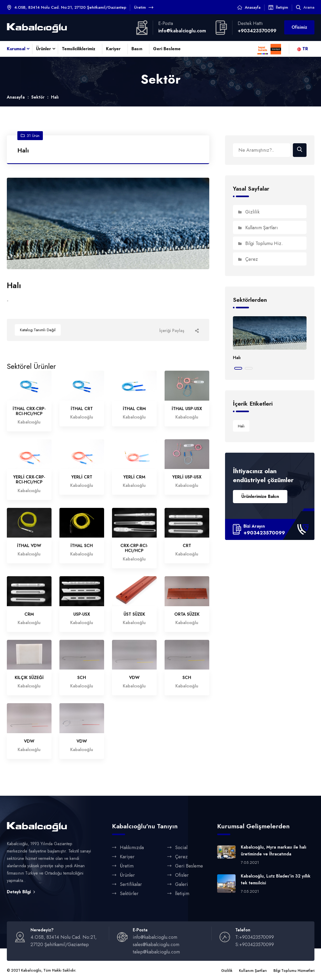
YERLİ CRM (134, 478)
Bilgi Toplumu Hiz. (261, 244)
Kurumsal (16, 49)
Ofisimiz (299, 27)
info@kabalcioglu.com (182, 31)
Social (181, 848)
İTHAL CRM (134, 409)
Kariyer (113, 49)
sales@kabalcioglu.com (156, 945)
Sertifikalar (131, 885)
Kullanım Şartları (258, 228)
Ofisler (182, 875)
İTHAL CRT (82, 409)
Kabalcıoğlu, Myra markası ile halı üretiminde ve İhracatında (274, 851)
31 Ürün (30, 136)
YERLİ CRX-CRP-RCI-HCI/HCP (29, 480)
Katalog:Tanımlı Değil (38, 330)
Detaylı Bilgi (21, 892)
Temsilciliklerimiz (78, 49)
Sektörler (129, 894)
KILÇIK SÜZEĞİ (29, 678)
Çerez (248, 259)
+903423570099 (257, 31)
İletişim (282, 7)
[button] (238, 369)
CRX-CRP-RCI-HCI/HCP (134, 548)
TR (302, 49)
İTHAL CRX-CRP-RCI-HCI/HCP (29, 411)
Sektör (38, 97)
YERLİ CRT (82, 478)
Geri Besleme (167, 49)
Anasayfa (253, 7)
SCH (82, 678)
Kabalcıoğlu (31, 971)
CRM (29, 614)
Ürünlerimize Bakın (260, 497)
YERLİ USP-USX (187, 478)
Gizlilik (249, 212)
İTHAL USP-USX (187, 409)
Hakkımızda (132, 848)
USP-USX (82, 614)
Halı (237, 358)
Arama (305, 7)
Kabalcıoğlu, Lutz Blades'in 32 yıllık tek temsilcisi (276, 880)
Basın (137, 49)
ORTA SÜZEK (187, 614)
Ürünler (44, 49)
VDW (134, 678)
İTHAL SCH (82, 546)
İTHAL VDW (29, 546)
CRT (187, 546)
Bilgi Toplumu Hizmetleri (294, 971)
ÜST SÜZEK (134, 614)
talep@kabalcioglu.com (156, 952)
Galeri (182, 885)
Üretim (144, 7)
